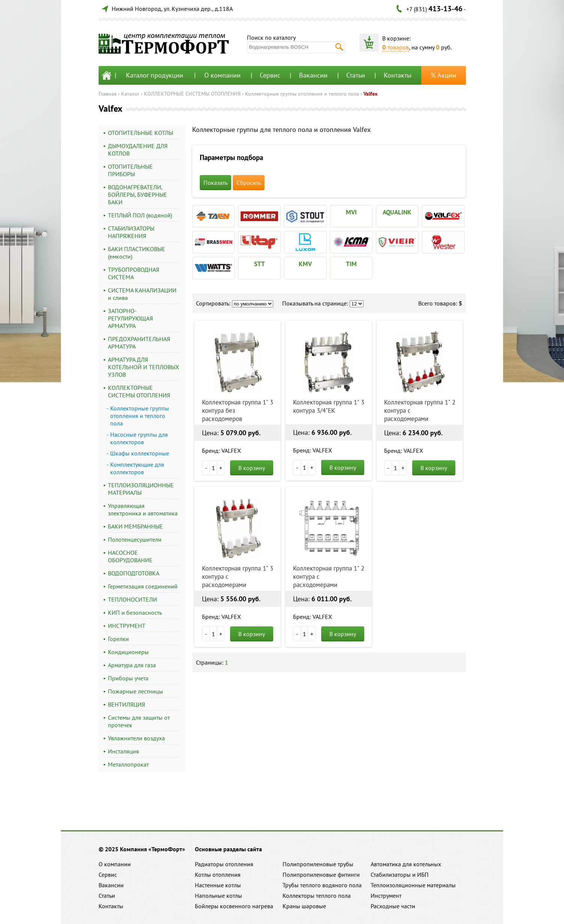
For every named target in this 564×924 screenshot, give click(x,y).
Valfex (370, 94)
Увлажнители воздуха (136, 738)
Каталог (130, 94)
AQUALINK (397, 212)
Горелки (118, 639)
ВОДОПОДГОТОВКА (134, 573)
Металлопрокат (128, 764)
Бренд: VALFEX (221, 451)
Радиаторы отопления (224, 864)
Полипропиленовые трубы (318, 864)
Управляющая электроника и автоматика (143, 509)
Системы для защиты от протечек (139, 721)
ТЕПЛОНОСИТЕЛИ (132, 599)
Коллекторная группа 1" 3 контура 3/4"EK (329, 406)
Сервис (270, 75)
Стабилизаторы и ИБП (400, 875)
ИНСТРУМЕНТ (127, 626)
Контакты (398, 75)
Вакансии (313, 75)
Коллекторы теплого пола (317, 896)
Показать (215, 183)
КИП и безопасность (135, 613)
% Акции (443, 75)
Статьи (356, 75)
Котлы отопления (218, 875)
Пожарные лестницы (135, 691)
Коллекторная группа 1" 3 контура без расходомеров (238, 410)
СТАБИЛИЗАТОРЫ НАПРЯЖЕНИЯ (131, 232)
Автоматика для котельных (406, 864)
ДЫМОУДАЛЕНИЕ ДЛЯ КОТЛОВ (138, 150)
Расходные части (393, 906)
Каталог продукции (155, 75)
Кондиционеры (128, 652)
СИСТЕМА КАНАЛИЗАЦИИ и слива (142, 294)
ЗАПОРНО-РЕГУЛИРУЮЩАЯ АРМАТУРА (130, 318)
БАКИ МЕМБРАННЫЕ (135, 526)
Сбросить (249, 183)
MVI (351, 212)
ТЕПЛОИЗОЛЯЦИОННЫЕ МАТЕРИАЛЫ (141, 489)
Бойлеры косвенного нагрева (234, 906)
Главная (108, 94)
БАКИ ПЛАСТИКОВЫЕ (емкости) (137, 253)
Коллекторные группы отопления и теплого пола (302, 94)
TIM (351, 264)
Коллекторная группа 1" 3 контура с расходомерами (238, 577)
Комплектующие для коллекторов (137, 468)
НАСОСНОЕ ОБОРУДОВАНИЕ (130, 556)
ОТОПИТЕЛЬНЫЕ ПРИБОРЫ (130, 170)
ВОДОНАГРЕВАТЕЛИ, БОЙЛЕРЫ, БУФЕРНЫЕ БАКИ (138, 195)
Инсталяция (123, 751)
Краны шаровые (304, 906)
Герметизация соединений (143, 586)
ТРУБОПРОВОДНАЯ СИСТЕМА (134, 273)
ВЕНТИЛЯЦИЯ (126, 704)
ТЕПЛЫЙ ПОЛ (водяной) (140, 215)
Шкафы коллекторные (140, 453)
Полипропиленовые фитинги (321, 875)
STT (260, 264)
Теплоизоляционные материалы (413, 885)
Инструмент (386, 896)
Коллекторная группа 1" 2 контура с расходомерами (420, 410)
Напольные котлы (218, 896)
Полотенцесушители (135, 539)
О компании (222, 75)
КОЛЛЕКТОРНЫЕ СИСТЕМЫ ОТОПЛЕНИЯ (192, 94)
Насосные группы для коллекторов (139, 438)
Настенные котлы (218, 885)
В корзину (252, 468)
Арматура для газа (132, 665)
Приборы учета (128, 678)
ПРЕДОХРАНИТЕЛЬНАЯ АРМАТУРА (139, 343)
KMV (305, 264)
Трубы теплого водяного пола (322, 885)
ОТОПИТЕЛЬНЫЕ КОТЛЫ (141, 133)
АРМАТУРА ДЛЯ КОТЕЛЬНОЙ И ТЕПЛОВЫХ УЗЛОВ (144, 367)
